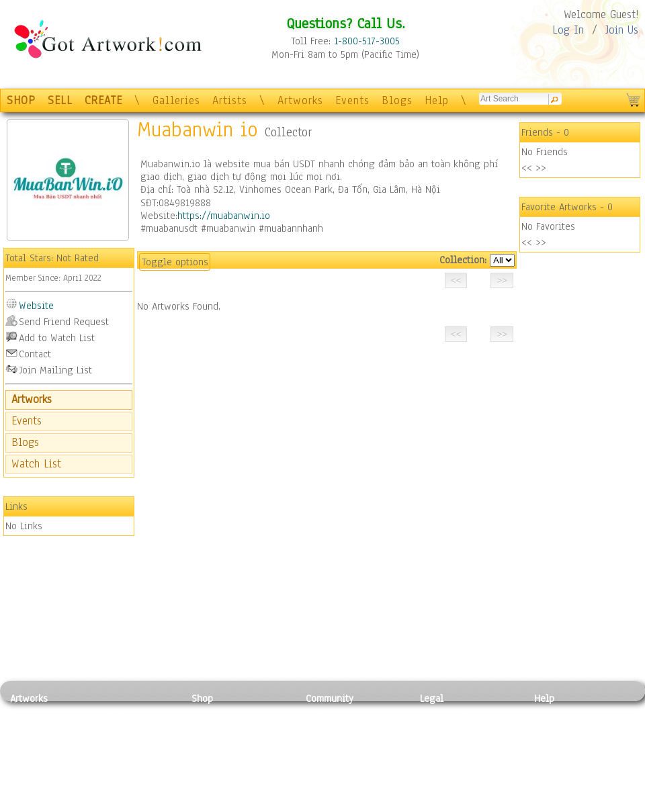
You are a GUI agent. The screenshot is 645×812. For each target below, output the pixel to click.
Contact (35, 354)
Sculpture (31, 789)
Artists (230, 100)
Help (437, 100)
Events (352, 100)
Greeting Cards (224, 759)
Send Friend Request (64, 322)
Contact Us (557, 714)
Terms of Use (448, 729)
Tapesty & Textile (135, 774)
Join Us (622, 30)
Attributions (442, 745)
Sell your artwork (343, 774)
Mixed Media (38, 774)
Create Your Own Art (235, 804)
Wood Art (117, 744)
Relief (110, 714)
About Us (554, 744)
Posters (207, 744)
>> (541, 168)
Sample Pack (561, 729)
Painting (29, 714)
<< (527, 168)
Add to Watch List (57, 338)
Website (36, 306)
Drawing (28, 744)
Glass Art (117, 789)
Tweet (547, 804)
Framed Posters (224, 729)
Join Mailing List (55, 370)
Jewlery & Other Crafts (138, 804)
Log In (568, 30)
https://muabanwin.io (224, 216)
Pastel (111, 729)
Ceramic (115, 759)
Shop (202, 698)
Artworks (300, 100)
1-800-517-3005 (367, 41)
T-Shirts (209, 774)
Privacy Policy (450, 714)
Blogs (397, 100)
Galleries (176, 100)
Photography (37, 729)
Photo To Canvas (227, 714)
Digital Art (33, 759)
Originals (212, 789)
